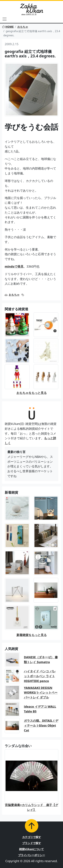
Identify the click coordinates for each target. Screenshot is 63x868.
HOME (8, 27)
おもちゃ (23, 27)
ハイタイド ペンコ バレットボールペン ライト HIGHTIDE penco (40, 676)
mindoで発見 (14, 266)
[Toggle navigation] (5, 19)
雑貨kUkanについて (32, 849)
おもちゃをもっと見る (32, 393)
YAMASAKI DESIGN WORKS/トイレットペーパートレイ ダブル (41, 693)
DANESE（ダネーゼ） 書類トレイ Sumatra (41, 660)
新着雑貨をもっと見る (32, 635)
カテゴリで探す (32, 837)
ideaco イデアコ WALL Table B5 (40, 709)
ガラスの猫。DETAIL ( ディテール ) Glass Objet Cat (41, 725)
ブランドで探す (32, 843)
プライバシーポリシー (32, 855)
